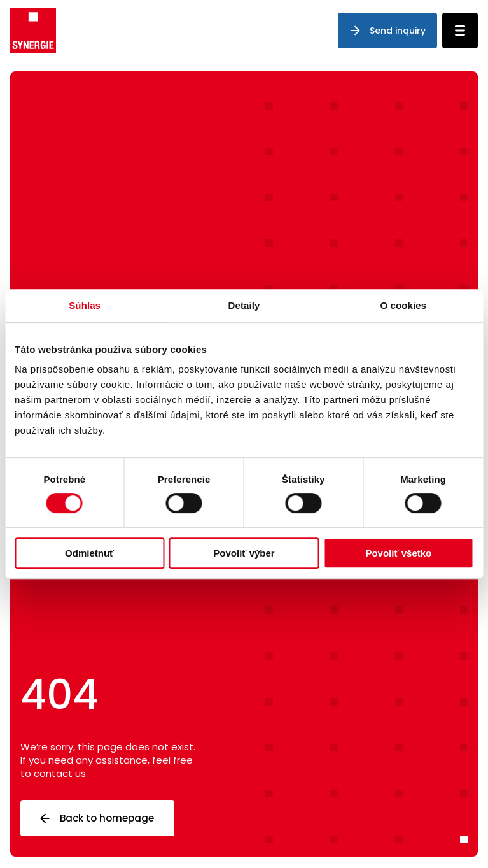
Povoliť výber (244, 553)
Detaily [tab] (244, 305)
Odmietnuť (89, 553)
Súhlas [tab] (85, 305)
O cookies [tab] (404, 305)
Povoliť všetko (398, 553)
